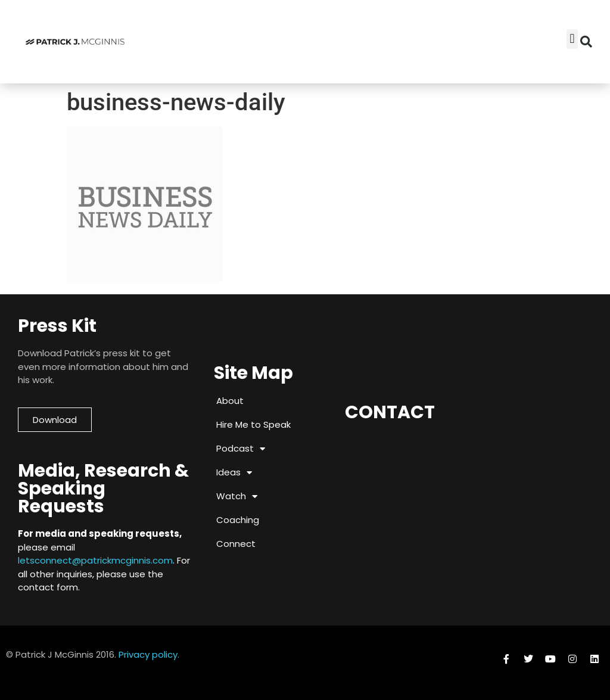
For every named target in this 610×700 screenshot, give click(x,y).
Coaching (238, 520)
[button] (586, 42)
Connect (236, 544)
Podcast (241, 449)
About (230, 401)
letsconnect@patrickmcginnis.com (95, 560)
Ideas (234, 473)
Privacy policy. (149, 654)
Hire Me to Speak (253, 424)
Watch (237, 497)
